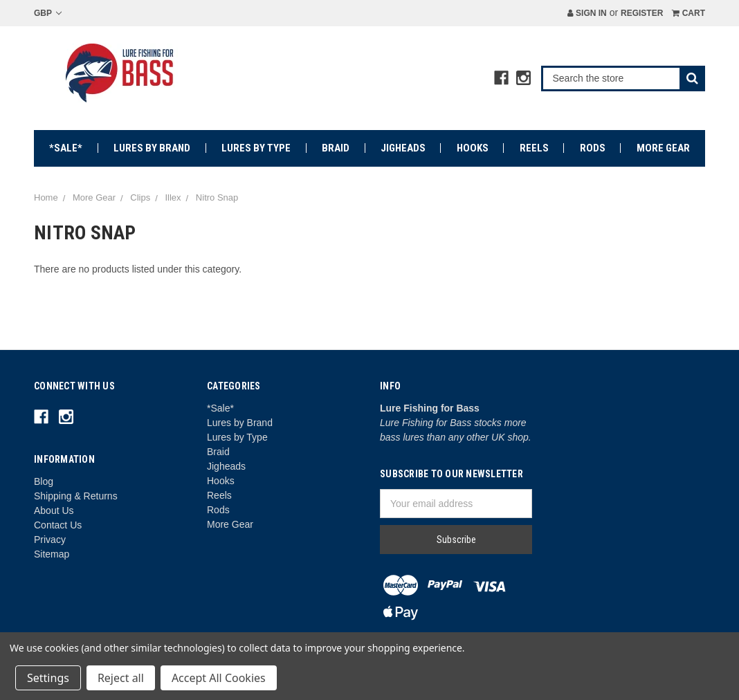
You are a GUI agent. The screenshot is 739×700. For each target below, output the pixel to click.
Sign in (587, 13)
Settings (48, 678)
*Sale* (66, 148)
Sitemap (52, 554)
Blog (44, 481)
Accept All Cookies (219, 678)
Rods (593, 148)
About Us (54, 510)
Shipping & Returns (76, 496)
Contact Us (58, 525)
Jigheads (403, 148)
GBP (48, 13)
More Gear (663, 148)
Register (642, 13)
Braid (336, 148)
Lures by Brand (152, 148)
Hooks (473, 148)
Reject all (121, 678)
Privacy (50, 540)
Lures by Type (256, 148)
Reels (534, 148)
